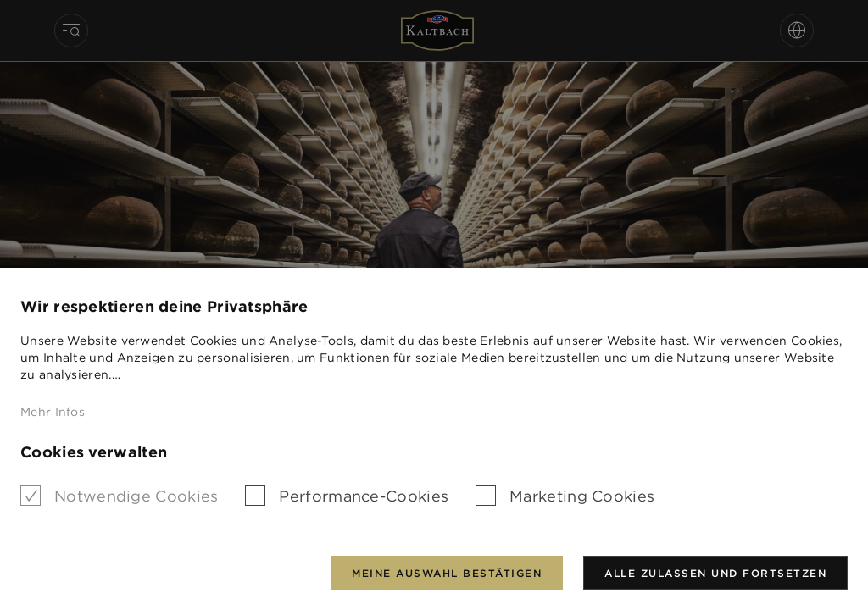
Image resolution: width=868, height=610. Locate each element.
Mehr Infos (53, 412)
